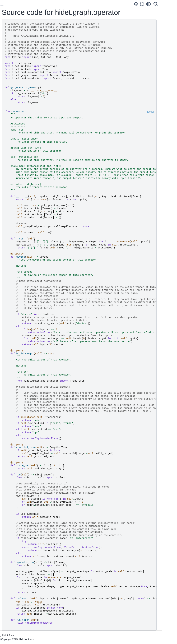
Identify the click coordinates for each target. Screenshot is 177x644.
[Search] (171, 4)
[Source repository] (151, 4)
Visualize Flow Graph (16, 154)
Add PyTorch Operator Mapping (17, 102)
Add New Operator (15, 110)
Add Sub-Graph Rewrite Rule (18, 127)
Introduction (11, 75)
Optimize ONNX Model (17, 60)
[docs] (165, 112)
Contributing (11, 134)
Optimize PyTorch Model (18, 55)
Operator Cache (13, 149)
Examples (10, 80)
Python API (11, 169)
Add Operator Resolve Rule (17, 117)
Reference (10, 86)
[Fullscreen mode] (157, 4)
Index (8, 174)
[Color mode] (163, 4)
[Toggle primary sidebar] (41, 4)
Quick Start (11, 40)
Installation (10, 35)
